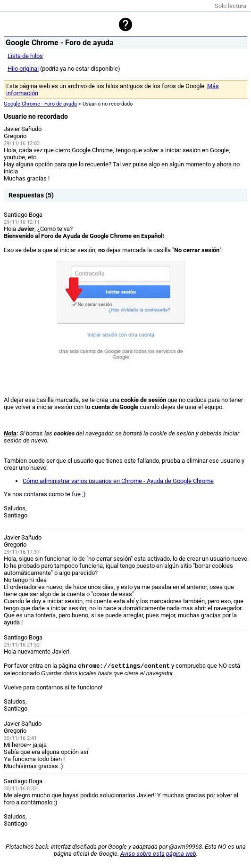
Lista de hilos (25, 56)
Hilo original (23, 69)
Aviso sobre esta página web (158, 854)
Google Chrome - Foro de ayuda (40, 104)
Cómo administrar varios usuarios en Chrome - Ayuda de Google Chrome (118, 481)
